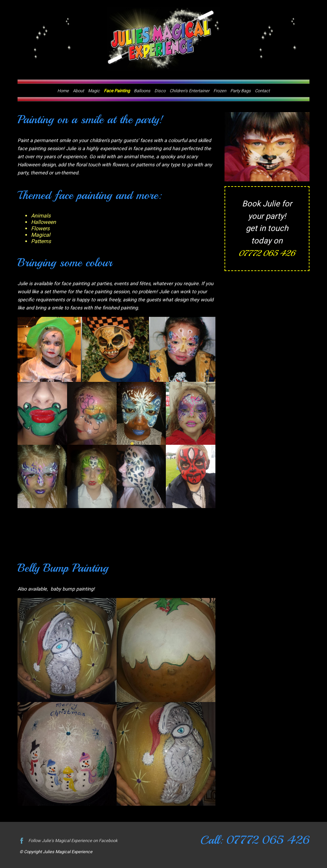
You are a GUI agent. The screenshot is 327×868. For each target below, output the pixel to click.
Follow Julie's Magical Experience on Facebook (67, 841)
